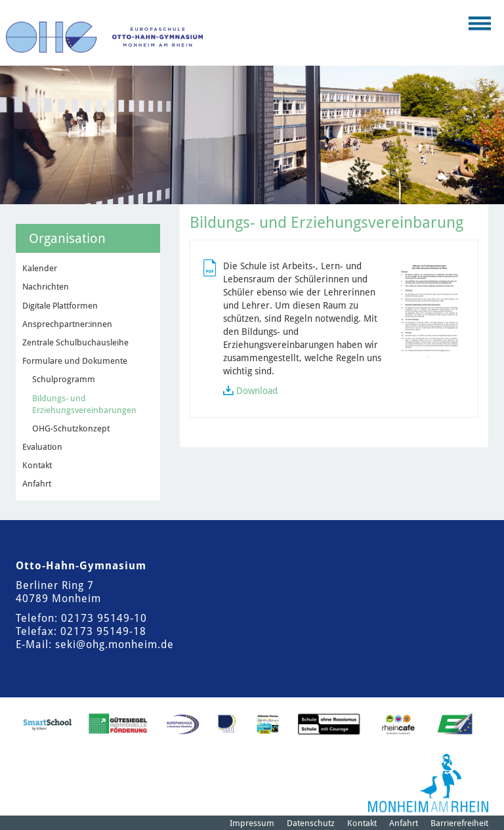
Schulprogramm (64, 379)
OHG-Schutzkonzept (71, 428)
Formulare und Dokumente (75, 361)
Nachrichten (46, 287)
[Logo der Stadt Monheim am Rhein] (428, 783)
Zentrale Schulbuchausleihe (75, 342)
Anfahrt (37, 484)
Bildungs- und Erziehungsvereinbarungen (84, 404)
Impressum (252, 823)
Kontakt (37, 465)
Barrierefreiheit (459, 823)
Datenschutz (311, 823)
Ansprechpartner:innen (67, 324)
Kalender (40, 268)
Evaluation (42, 447)
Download (257, 391)
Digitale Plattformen (60, 306)
